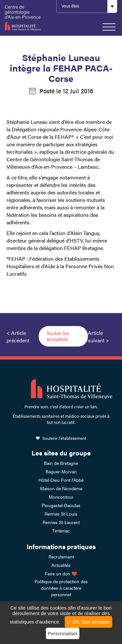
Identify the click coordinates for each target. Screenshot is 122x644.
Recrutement (61, 557)
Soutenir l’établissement (64, 438)
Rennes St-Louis (61, 514)
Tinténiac (61, 531)
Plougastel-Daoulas (61, 505)
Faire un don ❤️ (61, 573)
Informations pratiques (61, 546)
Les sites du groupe (61, 453)
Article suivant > (98, 336)
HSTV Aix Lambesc (27, 18)
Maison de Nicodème (61, 488)
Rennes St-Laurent (61, 522)
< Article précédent (18, 336)
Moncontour (61, 497)
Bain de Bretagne (61, 463)
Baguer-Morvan (61, 471)
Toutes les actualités (58, 336)
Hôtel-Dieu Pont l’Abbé (61, 480)
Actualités (61, 565)
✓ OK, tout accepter (88, 622)
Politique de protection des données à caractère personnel (61, 588)
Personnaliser (63, 633)
